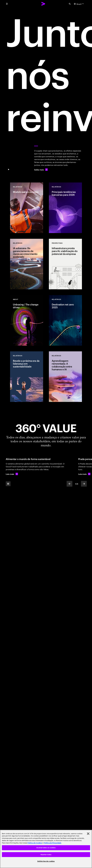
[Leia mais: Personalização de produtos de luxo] (84, 474)
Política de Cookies (35, 843)
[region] (46, 849)
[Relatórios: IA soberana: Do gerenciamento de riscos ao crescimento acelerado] (27, 264)
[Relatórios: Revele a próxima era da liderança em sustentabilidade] (27, 377)
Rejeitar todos (46, 855)
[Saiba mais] (41, 170)
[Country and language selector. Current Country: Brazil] (79, 4)
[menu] (7, 4)
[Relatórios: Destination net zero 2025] (65, 320)
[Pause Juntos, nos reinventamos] (9, 170)
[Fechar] (88, 834)
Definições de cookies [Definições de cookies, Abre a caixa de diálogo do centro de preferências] (46, 861)
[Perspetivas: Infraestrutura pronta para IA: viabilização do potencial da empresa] (65, 264)
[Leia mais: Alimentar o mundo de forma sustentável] (12, 474)
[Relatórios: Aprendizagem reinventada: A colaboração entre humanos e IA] (65, 377)
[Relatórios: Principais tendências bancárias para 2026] (65, 208)
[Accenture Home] (43, 4)
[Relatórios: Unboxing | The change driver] (27, 320)
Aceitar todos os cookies (46, 848)
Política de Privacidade (53, 843)
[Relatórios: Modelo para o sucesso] (27, 208)
